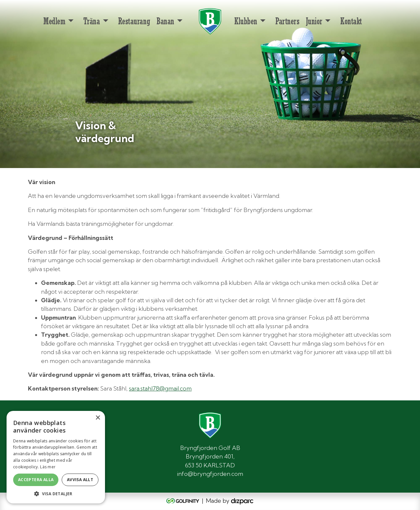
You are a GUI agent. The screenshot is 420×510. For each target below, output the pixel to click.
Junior (314, 21)
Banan (165, 21)
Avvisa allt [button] (80, 480)
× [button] (98, 418)
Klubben (246, 21)
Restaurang (134, 21)
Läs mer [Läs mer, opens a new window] (48, 467)
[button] (56, 494)
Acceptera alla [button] (36, 480)
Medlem (54, 21)
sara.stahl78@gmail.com (160, 388)
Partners (287, 21)
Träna (92, 21)
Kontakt (351, 21)
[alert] (56, 457)
